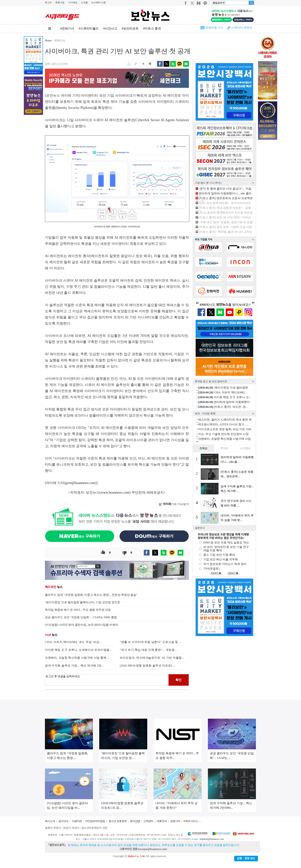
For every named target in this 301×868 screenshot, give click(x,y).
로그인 (48, 2)
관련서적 (175, 821)
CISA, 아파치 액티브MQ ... (223, 392)
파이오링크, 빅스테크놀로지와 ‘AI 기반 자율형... (152, 658)
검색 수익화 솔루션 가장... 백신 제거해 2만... (74, 666)
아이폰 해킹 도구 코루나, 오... (225, 397)
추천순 (224, 448)
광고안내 (63, 821)
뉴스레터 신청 (99, 2)
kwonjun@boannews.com (152, 849)
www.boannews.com (115, 492)
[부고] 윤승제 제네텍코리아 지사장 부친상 (226, 213)
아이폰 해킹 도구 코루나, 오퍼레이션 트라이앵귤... (78, 650)
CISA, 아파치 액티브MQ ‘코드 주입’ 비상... (73, 642)
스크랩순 (245, 448)
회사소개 (50, 821)
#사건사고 (110, 28)
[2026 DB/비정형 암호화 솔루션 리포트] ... (148, 666)
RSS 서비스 (192, 821)
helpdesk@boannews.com (212, 839)
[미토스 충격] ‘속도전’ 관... (223, 407)
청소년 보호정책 (117, 821)
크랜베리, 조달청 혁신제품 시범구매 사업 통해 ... (77, 658)
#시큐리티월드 (89, 28)
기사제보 (73, 2)
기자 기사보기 (174, 504)
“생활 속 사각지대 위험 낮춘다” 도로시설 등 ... (150, 642)
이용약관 (77, 821)
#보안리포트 (130, 28)
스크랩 (84, 2)
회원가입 (60, 2)
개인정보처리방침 (95, 821)
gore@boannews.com (80, 483)
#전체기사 (67, 28)
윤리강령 (135, 821)
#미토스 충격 (152, 28)
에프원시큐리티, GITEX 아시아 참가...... (223, 424)
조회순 (203, 448)
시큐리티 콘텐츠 (242, 28)
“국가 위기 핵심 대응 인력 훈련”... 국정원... (148, 650)
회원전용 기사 (214, 28)
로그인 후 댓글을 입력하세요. (107, 680)
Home (48, 41)
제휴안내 (162, 821)
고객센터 (148, 821)
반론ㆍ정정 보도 (246, 859)
